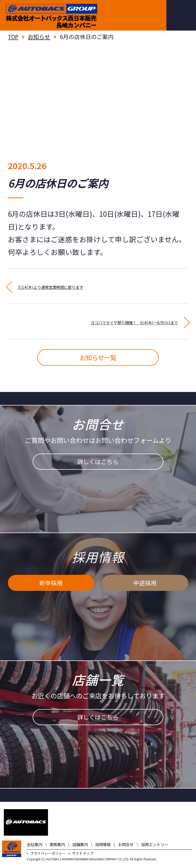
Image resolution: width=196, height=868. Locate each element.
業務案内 (57, 851)
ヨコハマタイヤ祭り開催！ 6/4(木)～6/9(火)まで (98, 321)
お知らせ (39, 37)
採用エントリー (155, 851)
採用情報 (103, 851)
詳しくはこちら (98, 471)
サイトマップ (81, 860)
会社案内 (34, 851)
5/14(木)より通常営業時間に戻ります (78, 286)
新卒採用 (51, 592)
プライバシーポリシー (46, 860)
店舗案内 (80, 851)
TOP (13, 37)
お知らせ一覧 (98, 361)
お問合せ (126, 851)
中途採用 (145, 592)
